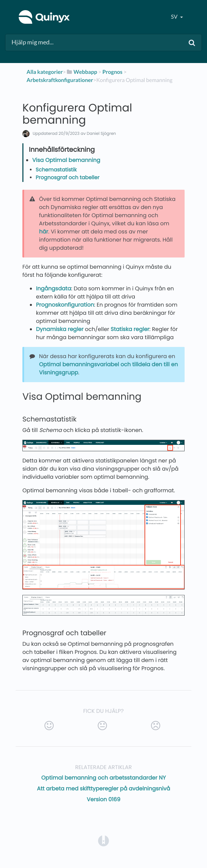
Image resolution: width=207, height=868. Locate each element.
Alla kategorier (45, 72)
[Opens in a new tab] (103, 840)
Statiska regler (130, 329)
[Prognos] (112, 72)
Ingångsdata (54, 288)
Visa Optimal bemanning (66, 160)
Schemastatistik (56, 170)
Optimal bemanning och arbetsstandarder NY (104, 778)
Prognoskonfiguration (65, 305)
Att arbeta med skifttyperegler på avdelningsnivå (104, 789)
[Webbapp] (81, 72)
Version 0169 (103, 799)
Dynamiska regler (60, 329)
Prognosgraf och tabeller (68, 178)
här (44, 232)
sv (175, 17)
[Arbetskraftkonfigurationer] (60, 80)
